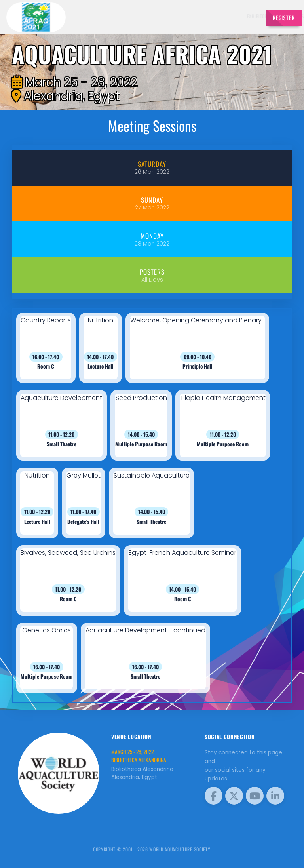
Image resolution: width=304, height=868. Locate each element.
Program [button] (241, 16)
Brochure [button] (214, 16)
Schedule (164, 16)
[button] (46, 348)
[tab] (152, 168)
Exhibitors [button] (135, 16)
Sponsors (189, 16)
